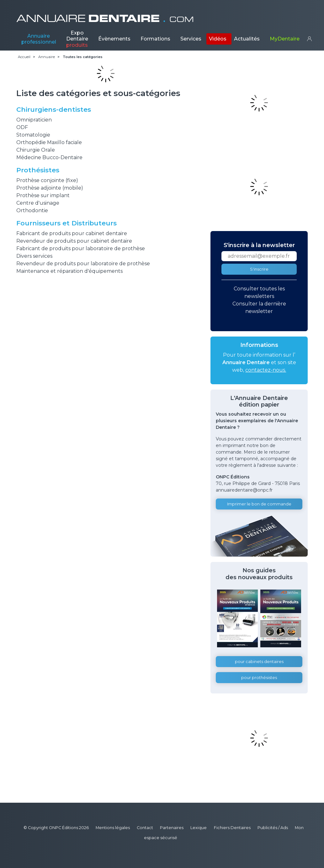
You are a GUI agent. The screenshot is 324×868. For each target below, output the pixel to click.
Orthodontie (32, 210)
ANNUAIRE (105, 19)
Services (191, 39)
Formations (155, 39)
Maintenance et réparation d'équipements (69, 271)
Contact (145, 828)
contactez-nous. (266, 370)
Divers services (34, 256)
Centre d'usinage (38, 203)
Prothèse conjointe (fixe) (47, 180)
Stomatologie (33, 135)
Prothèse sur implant (43, 195)
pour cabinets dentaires (259, 662)
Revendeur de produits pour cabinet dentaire (74, 241)
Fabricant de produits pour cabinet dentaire (72, 233)
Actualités (247, 39)
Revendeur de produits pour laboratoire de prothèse (83, 264)
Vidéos (218, 39)
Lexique (199, 828)
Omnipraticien (34, 120)
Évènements (114, 39)
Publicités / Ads (273, 828)
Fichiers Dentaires (232, 828)
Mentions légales (113, 828)
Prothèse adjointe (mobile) (50, 188)
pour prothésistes (259, 678)
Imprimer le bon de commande (259, 504)
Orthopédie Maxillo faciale (49, 142)
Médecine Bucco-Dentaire (49, 157)
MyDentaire (285, 39)
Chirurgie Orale (36, 150)
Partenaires (172, 828)
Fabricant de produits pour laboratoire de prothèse (81, 248)
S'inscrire (259, 269)
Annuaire (39, 39)
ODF (22, 127)
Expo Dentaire (77, 39)
